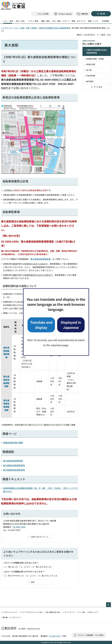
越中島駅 (90, 81)
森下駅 (89, 70)
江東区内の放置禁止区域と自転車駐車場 (54, 28)
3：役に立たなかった (42, 567)
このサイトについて (10, 612)
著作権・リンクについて (12, 617)
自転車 (34, 28)
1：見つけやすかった (14, 576)
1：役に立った (12, 567)
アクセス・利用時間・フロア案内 (90, 635)
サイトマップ (70, 612)
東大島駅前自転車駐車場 (14, 465)
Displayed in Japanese (71, 325)
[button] (63, 14)
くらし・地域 (19, 28)
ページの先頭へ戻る (111, 604)
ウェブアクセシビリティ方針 (32, 612)
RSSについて (93, 612)
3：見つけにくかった (48, 576)
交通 (28, 28)
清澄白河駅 (91, 64)
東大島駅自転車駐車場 (40, 259)
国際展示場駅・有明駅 (95, 59)
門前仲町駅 (91, 76)
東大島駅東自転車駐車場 (14, 470)
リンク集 (82, 612)
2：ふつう (25, 567)
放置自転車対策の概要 (13, 443)
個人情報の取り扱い (53, 612)
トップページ (6, 28)
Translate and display (41, 325)
